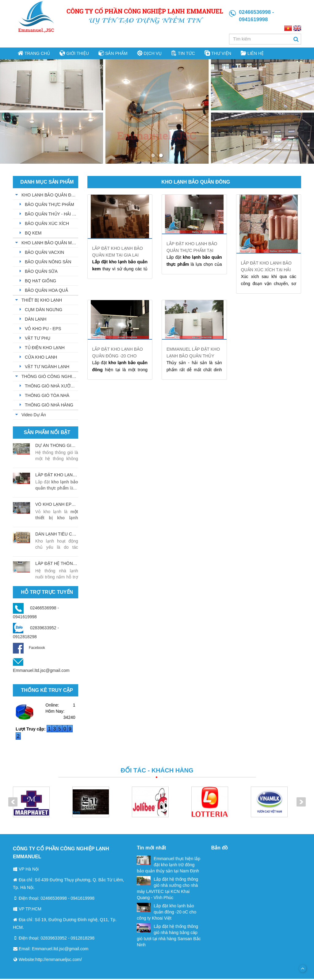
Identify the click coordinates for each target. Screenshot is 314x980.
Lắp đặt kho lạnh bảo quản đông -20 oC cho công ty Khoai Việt (167, 913)
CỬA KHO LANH (41, 358)
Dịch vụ (149, 54)
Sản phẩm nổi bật (47, 434)
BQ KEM (33, 234)
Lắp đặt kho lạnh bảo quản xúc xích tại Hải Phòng (266, 271)
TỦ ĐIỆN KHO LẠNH (45, 349)
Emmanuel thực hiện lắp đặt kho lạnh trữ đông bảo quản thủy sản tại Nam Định (168, 866)
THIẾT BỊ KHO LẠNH (42, 301)
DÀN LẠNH (36, 320)
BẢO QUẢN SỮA (41, 273)
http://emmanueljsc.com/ (59, 961)
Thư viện (216, 54)
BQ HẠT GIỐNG (40, 282)
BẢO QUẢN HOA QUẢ (46, 292)
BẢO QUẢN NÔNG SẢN (48, 263)
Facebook (29, 649)
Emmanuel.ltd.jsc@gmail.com (41, 672)
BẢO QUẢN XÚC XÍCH (47, 225)
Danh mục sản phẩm (47, 183)
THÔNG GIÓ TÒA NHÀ (47, 397)
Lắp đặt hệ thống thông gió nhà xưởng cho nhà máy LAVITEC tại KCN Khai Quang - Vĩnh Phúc (167, 889)
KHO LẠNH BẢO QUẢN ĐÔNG (50, 196)
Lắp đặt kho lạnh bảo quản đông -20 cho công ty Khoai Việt (118, 357)
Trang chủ (34, 54)
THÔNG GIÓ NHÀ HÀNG (49, 406)
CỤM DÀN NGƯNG (44, 311)
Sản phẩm (112, 54)
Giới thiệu (74, 54)
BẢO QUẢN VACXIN (44, 254)
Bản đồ (220, 849)
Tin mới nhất (151, 849)
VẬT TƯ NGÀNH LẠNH (47, 368)
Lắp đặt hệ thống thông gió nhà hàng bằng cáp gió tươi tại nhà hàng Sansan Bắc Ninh (169, 936)
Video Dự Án (34, 416)
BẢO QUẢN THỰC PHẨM (50, 206)
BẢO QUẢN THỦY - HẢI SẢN (52, 215)
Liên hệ (250, 54)
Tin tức (182, 54)
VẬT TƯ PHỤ (38, 339)
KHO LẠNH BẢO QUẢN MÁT (49, 244)
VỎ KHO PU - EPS (43, 330)
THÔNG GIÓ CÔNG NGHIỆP (49, 378)
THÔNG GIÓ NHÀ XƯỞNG (51, 387)
